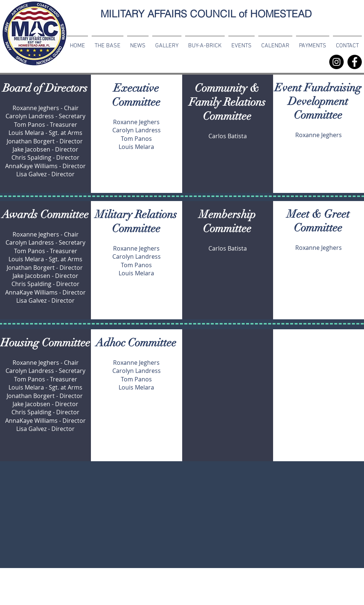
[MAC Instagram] (336, 62)
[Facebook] (355, 62)
